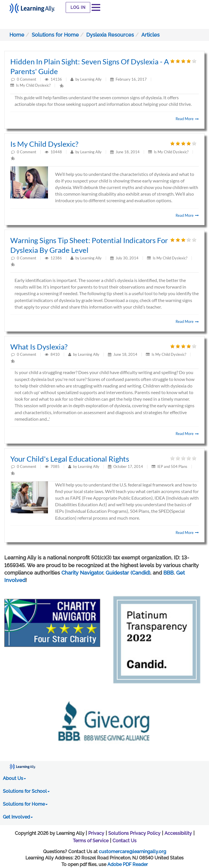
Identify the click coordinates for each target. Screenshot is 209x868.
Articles (150, 35)
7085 (56, 466)
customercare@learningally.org (132, 852)
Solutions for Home (55, 35)
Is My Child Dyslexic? (33, 85)
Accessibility (178, 833)
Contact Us (124, 841)
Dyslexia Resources (110, 35)
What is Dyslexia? (39, 347)
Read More (187, 119)
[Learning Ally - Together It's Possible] (32, 7)
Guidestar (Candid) (128, 573)
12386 (57, 258)
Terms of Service (91, 841)
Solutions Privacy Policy (134, 833)
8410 (56, 354)
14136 (57, 79)
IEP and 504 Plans (172, 466)
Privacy (96, 833)
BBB (168, 573)
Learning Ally (91, 79)
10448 (57, 152)
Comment (28, 79)
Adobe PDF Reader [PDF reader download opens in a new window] (128, 864)
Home (17, 35)
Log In (78, 7)
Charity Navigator (82, 573)
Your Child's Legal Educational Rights (70, 459)
